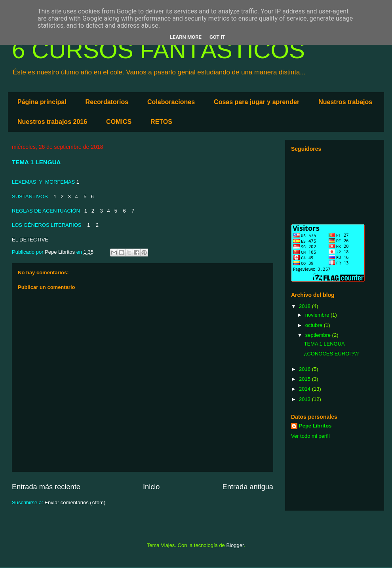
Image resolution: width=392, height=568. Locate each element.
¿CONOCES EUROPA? (331, 354)
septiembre (319, 335)
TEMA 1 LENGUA (324, 344)
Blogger (235, 545)
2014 (305, 389)
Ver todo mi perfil (310, 436)
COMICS (119, 122)
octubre (315, 325)
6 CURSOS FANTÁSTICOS (158, 50)
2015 (305, 379)
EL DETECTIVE (30, 240)
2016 (305, 369)
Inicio (151, 487)
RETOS (161, 122)
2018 (305, 306)
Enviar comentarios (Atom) (75, 502)
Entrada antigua (248, 487)
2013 (305, 399)
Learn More (186, 37)
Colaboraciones (171, 102)
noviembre (318, 315)
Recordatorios (107, 102)
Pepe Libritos (315, 426)
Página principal (42, 102)
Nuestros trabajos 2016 (52, 122)
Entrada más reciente (46, 487)
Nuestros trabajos (345, 102)
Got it (217, 37)
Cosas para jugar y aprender (257, 102)
